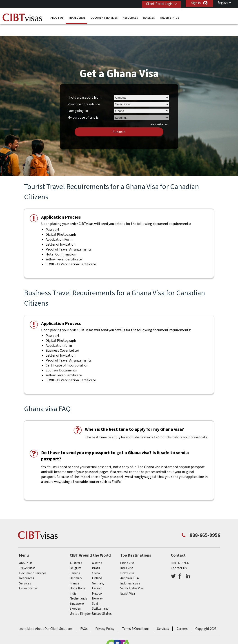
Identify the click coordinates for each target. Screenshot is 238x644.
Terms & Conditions (136, 616)
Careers (182, 616)
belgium (75, 555)
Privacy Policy (105, 616)
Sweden (75, 596)
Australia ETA (130, 565)
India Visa (127, 555)
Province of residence (84, 91)
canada (75, 560)
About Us (57, 17)
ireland (97, 575)
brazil (96, 555)
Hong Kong (78, 575)
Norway (97, 585)
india (73, 580)
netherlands (78, 585)
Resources (130, 17)
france (75, 570)
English (223, 3)
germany (98, 570)
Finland (97, 565)
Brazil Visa (127, 560)
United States (102, 601)
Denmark (76, 565)
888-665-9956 (180, 550)
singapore (77, 590)
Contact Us (179, 555)
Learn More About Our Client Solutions (46, 616)
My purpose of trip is (83, 104)
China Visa (127, 550)
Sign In (196, 3)
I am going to (78, 98)
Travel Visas (77, 17)
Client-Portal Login (158, 3)
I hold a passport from (85, 84)
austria (97, 550)
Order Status (169, 17)
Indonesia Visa (130, 570)
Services (149, 17)
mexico (97, 580)
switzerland (100, 596)
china (96, 560)
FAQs (84, 616)
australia (76, 550)
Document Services (104, 17)
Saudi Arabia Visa (132, 575)
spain (96, 590)
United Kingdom (81, 601)
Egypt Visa (128, 580)
